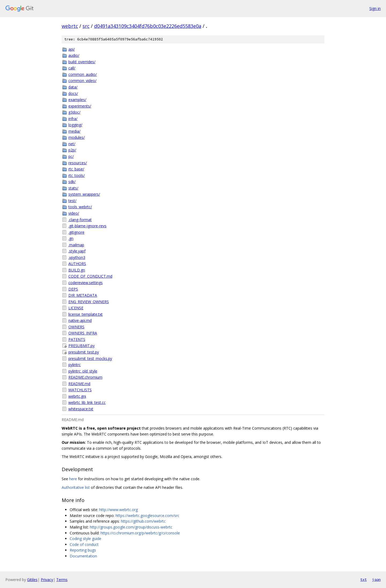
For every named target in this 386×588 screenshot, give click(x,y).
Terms (62, 580)
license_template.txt (86, 314)
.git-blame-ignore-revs (87, 226)
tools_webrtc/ (80, 207)
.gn (71, 238)
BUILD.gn (77, 270)
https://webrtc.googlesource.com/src (147, 516)
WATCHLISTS (80, 390)
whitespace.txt (81, 409)
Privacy (47, 580)
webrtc (70, 26)
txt (363, 579)
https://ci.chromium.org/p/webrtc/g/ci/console (140, 533)
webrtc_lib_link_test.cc (87, 402)
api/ (72, 49)
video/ (74, 213)
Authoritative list (76, 487)
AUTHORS (77, 264)
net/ (72, 144)
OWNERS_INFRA (83, 333)
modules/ (77, 137)
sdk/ (72, 182)
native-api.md (80, 320)
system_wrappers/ (84, 194)
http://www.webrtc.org (118, 510)
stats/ (73, 188)
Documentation (83, 556)
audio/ (74, 55)
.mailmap (76, 245)
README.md (79, 384)
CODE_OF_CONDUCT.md (90, 276)
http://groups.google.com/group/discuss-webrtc (131, 527)
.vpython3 (77, 257)
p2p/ (72, 150)
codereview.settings (86, 283)
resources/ (78, 163)
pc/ (71, 156)
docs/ (73, 93)
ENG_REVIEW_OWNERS (89, 302)
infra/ (73, 119)
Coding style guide (86, 539)
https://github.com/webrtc (143, 521)
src (86, 26)
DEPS (73, 289)
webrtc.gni (77, 396)
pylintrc (75, 365)
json (376, 579)
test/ (72, 201)
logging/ (75, 125)
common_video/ (82, 81)
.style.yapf (77, 251)
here (73, 479)
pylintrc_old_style (83, 371)
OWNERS (76, 327)
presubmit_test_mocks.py (90, 358)
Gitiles (32, 580)
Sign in (375, 8)
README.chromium (85, 377)
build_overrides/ (82, 62)
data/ (73, 87)
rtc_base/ (76, 169)
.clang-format (80, 220)
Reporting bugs (83, 550)
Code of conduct (84, 544)
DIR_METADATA (83, 295)
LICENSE (76, 308)
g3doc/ (74, 112)
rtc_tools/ (77, 175)
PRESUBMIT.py (81, 346)
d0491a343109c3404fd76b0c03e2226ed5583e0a (148, 26)
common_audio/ (83, 74)
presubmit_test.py (84, 352)
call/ (72, 68)
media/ (74, 131)
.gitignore (76, 232)
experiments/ (80, 106)
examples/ (77, 100)
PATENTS (77, 339)
